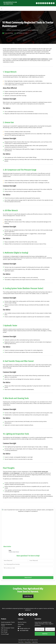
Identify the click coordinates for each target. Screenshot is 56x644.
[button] (2, 9)
